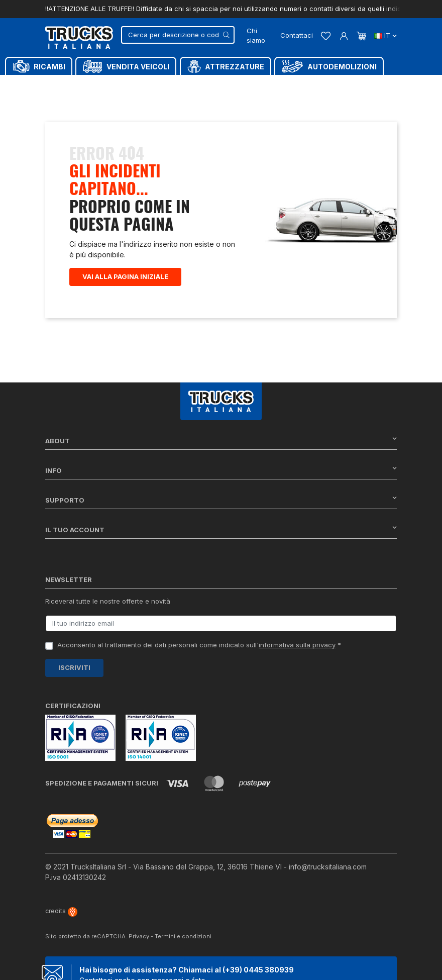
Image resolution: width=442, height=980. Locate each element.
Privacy (139, 936)
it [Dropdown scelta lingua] (385, 35)
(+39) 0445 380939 (258, 970)
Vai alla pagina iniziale (125, 276)
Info (221, 470)
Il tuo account (221, 529)
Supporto (221, 500)
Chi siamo (256, 36)
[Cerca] (178, 35)
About (221, 440)
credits (61, 911)
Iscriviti (74, 667)
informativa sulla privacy (297, 645)
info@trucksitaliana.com (328, 867)
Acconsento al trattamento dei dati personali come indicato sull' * (199, 645)
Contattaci (297, 35)
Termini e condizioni (183, 936)
